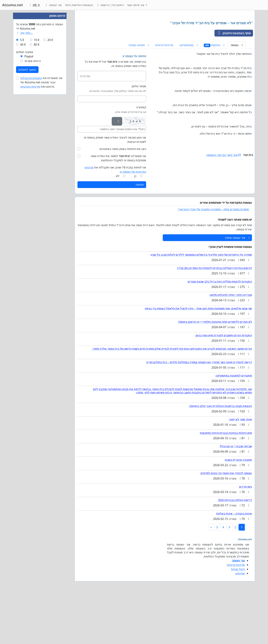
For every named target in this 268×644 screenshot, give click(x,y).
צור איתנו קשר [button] (136, 5)
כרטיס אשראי (33, 168)
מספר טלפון (139, 136)
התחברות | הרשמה (110, 5)
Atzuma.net (12, 5)
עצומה (237, 95)
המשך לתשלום (27, 176)
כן (135, 226)
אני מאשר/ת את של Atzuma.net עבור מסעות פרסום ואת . (41, 189)
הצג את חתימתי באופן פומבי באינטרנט (123, 199)
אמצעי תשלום (25, 159)
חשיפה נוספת (139, 95)
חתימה (140, 234)
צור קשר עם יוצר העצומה (224, 205)
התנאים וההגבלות (31, 185)
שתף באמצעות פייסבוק (233, 83)
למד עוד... (24, 140)
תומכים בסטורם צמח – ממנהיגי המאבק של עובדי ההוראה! (214, 259)
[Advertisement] (165, 41)
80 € (37, 151)
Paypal (29, 163)
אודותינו (240, 623)
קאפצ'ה (141, 157)
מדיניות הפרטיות (30, 193)
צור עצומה (53, 5)
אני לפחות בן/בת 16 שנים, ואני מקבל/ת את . (115, 219)
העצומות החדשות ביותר (79, 5)
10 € (37, 147)
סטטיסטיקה (189, 95)
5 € (22, 147)
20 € (50, 147)
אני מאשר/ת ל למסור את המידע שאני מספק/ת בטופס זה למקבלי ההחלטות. (118, 208)
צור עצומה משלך (237, 288)
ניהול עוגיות (238, 619)
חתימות (214, 95)
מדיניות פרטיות (164, 95)
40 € (23, 151)
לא (118, 226)
